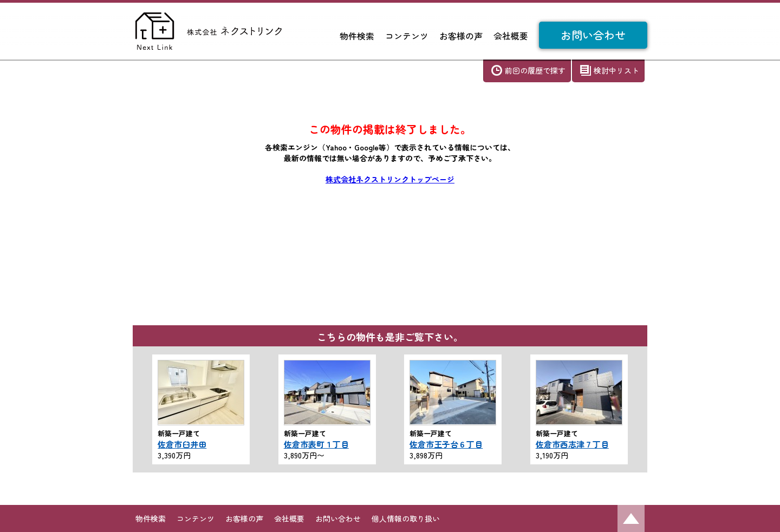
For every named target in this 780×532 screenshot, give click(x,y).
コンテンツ (407, 36)
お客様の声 (461, 36)
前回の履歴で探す (535, 70)
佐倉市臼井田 (182, 444)
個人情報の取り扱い (406, 518)
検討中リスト (616, 70)
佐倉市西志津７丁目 (572, 444)
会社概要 (511, 36)
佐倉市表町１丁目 (316, 444)
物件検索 (357, 36)
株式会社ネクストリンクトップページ (390, 179)
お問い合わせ (593, 35)
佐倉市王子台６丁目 (446, 444)
